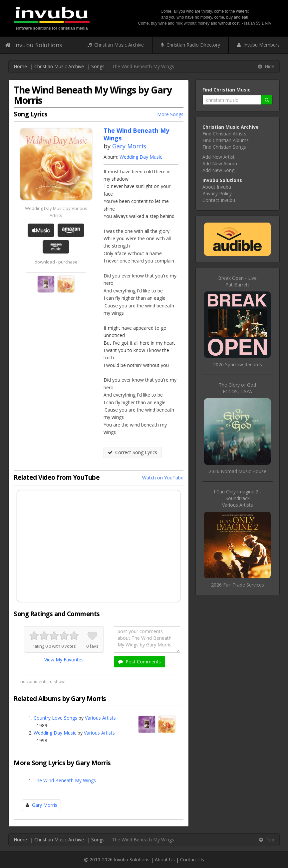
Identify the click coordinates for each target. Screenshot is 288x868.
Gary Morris (129, 146)
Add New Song (218, 170)
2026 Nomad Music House (238, 471)
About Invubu (217, 187)
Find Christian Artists (224, 134)
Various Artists (100, 718)
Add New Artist (219, 157)
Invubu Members (258, 45)
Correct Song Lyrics (133, 452)
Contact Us (192, 860)
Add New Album (220, 164)
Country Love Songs (55, 718)
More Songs (170, 114)
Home (20, 66)
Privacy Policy (217, 193)
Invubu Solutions (34, 45)
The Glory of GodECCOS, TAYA (237, 388)
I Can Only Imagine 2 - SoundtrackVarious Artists (238, 498)
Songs (98, 66)
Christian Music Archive (116, 45)
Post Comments (140, 662)
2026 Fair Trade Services (238, 585)
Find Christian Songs (224, 147)
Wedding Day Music (141, 157)
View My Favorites (64, 660)
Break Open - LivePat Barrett (237, 281)
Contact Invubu (219, 200)
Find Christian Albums (226, 140)
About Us (165, 860)
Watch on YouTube (163, 478)
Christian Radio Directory (190, 45)
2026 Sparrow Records (238, 364)
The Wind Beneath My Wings (65, 780)
